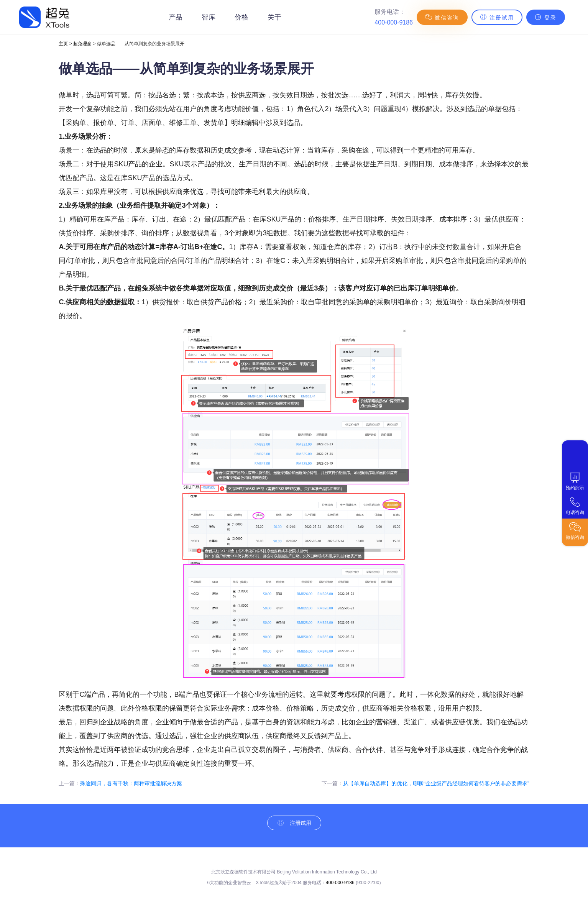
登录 (546, 17)
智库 (209, 17)
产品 (176, 17)
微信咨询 (442, 17)
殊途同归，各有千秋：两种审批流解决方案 (131, 783)
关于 (274, 17)
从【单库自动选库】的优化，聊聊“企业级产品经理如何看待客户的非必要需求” (436, 783)
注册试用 (497, 17)
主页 (63, 44)
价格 (241, 17)
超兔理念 (82, 44)
